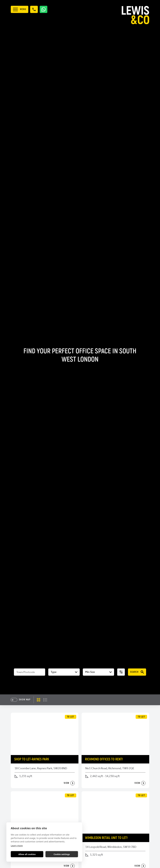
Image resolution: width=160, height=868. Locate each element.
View (69, 783)
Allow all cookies (27, 854)
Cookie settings (62, 854)
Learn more (17, 846)
